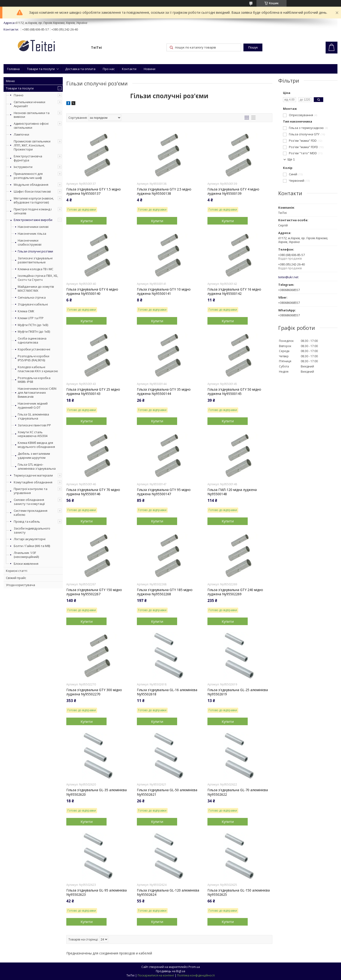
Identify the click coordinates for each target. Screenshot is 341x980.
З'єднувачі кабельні (33, 304)
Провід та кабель (27, 521)
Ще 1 (291, 159)
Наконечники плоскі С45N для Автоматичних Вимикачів (37, 393)
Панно (19, 95)
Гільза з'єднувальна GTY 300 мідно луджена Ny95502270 (94, 692)
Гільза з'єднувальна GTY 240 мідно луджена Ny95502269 (235, 592)
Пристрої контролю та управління (31, 491)
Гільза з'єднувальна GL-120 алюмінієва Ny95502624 (168, 892)
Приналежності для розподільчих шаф (28, 176)
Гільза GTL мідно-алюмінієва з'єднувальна (37, 467)
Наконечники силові (33, 227)
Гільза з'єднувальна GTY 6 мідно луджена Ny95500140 (92, 291)
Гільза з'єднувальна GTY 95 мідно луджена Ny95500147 (164, 492)
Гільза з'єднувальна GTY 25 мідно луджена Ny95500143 (93, 392)
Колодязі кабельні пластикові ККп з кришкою (38, 369)
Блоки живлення (26, 564)
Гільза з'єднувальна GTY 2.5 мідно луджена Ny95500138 (164, 191)
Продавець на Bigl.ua (170, 971)
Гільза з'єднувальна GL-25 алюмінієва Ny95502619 (238, 692)
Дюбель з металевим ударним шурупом (34, 456)
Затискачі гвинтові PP (34, 425)
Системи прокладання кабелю (31, 513)
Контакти (129, 69)
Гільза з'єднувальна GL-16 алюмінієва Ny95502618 (167, 692)
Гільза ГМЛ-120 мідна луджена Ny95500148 (232, 492)
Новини (150, 69)
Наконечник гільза (32, 234)
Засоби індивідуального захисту (32, 530)
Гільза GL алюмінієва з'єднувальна (33, 416)
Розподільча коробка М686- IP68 (34, 380)
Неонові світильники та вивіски (32, 115)
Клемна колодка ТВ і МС (36, 269)
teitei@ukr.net (288, 277)
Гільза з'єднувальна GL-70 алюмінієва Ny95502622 (238, 792)
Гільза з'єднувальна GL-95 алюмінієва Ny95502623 (96, 892)
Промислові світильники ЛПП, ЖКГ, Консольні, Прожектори (32, 145)
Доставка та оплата (80, 69)
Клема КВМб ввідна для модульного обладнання (36, 445)
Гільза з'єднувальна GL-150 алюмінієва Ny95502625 (239, 892)
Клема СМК (26, 311)
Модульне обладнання (31, 185)
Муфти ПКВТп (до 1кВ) (34, 332)
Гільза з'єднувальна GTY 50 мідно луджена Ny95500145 (234, 392)
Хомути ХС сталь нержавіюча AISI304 (33, 434)
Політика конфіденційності (196, 975)
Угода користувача (20, 585)
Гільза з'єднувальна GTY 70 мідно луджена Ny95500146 (93, 492)
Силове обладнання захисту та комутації (29, 502)
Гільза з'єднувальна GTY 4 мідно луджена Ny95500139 (233, 191)
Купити (87, 221)
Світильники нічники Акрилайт (29, 104)
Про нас (109, 69)
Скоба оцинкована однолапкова (32, 340)
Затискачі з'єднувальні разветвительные (35, 260)
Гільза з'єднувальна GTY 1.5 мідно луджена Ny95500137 (94, 191)
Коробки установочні (34, 349)
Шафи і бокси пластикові (32, 191)
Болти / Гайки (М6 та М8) (32, 546)
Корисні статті (17, 571)
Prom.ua (194, 967)
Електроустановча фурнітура (28, 158)
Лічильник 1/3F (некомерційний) (26, 555)
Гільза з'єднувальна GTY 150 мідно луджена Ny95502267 (94, 592)
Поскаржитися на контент (156, 975)
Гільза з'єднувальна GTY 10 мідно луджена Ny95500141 (164, 291)
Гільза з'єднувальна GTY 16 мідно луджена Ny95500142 (234, 291)
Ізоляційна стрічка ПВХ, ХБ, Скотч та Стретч (38, 278)
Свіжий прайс (16, 578)
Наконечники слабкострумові (30, 243)
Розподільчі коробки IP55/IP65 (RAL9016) (34, 358)
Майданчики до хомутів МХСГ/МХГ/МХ (36, 289)
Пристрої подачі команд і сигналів (33, 211)
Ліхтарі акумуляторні (30, 539)
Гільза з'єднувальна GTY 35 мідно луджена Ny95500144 (164, 392)
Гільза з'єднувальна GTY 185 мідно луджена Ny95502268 (165, 592)
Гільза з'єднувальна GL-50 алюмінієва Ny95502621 (167, 792)
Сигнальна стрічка (32, 298)
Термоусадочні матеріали (33, 475)
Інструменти (23, 167)
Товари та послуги (41, 69)
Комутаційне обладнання (33, 482)
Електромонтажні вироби (33, 220)
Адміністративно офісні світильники (31, 126)
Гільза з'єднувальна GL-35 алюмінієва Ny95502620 (96, 792)
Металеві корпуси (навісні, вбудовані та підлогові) (34, 200)
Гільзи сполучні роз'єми (35, 251)
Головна (13, 69)
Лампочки (21, 134)
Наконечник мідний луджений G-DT (33, 406)
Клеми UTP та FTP (31, 318)
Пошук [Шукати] (253, 47)
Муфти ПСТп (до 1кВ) (33, 325)
